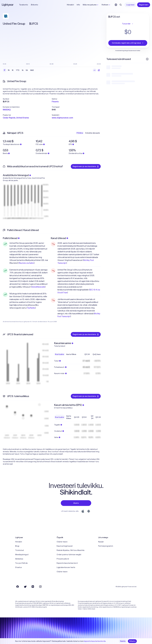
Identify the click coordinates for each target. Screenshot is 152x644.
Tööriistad (19, 550)
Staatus (19, 567)
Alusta (76, 503)
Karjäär (101, 542)
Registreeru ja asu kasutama (86, 166)
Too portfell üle (21, 563)
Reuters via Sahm (27, 263)
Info (78, 5)
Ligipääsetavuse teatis (66, 567)
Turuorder (128, 24)
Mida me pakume (91, 5)
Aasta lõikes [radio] (71, 354)
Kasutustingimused (65, 546)
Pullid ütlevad (11, 238)
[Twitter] (25, 587)
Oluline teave (62, 542)
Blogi (17, 546)
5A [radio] (27, 70)
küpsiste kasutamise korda (95, 641)
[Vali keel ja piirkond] (116, 5)
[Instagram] (40, 587)
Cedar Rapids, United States (16, 118)
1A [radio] (23, 70)
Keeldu (123, 641)
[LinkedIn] (33, 587)
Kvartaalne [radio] (59, 354)
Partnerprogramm (106, 546)
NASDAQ (7, 110)
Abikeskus (19, 559)
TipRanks (31, 308)
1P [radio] (5, 70)
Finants (55, 102)
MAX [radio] (32, 70)
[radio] (95, 70)
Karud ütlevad (59, 238)
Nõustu (132, 641)
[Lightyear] (8, 5)
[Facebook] (18, 587)
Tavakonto (24, 5)
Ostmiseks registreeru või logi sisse (128, 43)
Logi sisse (130, 5)
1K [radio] (13, 70)
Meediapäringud (22, 555)
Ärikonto (34, 5)
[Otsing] (121, 5)
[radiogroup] (19, 70)
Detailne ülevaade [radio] (93, 133)
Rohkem (106, 5)
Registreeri (144, 5)
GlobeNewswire (38, 287)
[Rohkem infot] (147, 59)
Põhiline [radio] (80, 133)
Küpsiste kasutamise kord (67, 563)
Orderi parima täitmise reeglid (69, 555)
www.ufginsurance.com (62, 118)
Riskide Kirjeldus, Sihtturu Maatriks (71, 550)
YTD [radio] (18, 70)
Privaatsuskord (63, 559)
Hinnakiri (70, 5)
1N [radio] (9, 70)
